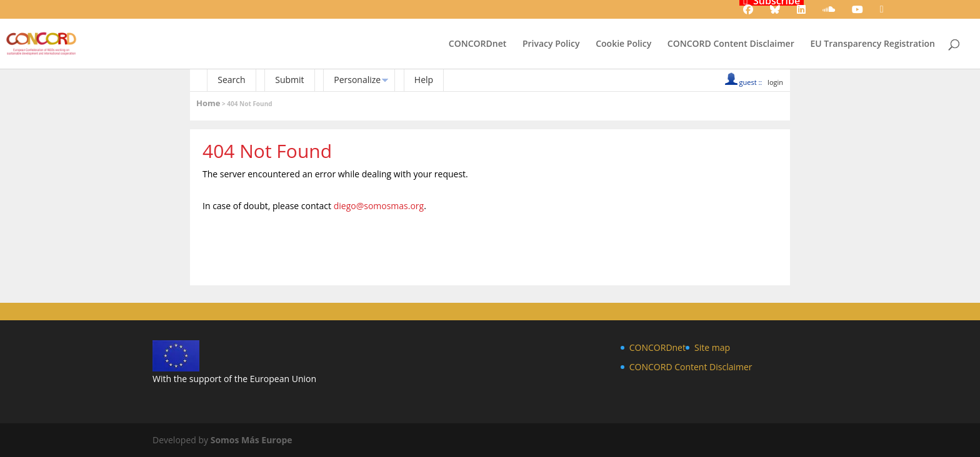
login (775, 82)
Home (208, 103)
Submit (289, 80)
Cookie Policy (623, 44)
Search (231, 80)
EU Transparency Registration (872, 44)
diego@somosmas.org (379, 206)
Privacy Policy (551, 44)
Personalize (357, 80)
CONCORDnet (477, 44)
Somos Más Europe (252, 440)
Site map (712, 347)
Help (424, 80)
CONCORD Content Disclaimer (731, 44)
